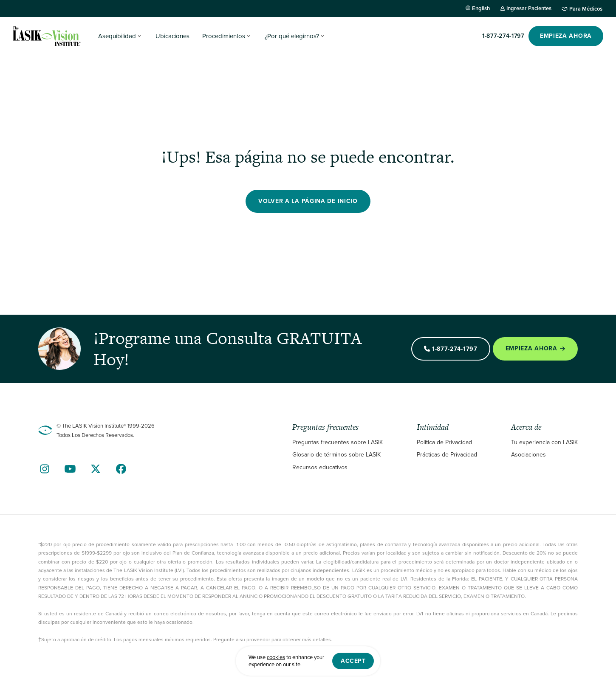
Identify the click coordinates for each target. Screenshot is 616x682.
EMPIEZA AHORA (566, 36)
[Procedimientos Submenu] (249, 36)
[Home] (47, 36)
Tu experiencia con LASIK (544, 442)
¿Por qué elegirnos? (292, 36)
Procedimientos (224, 36)
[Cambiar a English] (478, 8)
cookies (276, 657)
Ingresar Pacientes (529, 8)
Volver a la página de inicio (308, 201)
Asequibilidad (117, 36)
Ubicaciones (172, 36)
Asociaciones (528, 455)
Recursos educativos (320, 467)
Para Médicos (586, 8)
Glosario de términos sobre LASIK (336, 455)
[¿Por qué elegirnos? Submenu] (322, 36)
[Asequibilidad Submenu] (139, 36)
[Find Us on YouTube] (70, 469)
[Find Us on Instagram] (45, 469)
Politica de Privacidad (444, 442)
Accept (353, 661)
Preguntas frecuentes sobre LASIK (338, 442)
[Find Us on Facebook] (121, 469)
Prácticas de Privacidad (447, 455)
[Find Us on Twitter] (96, 469)
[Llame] (503, 36)
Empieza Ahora (535, 348)
